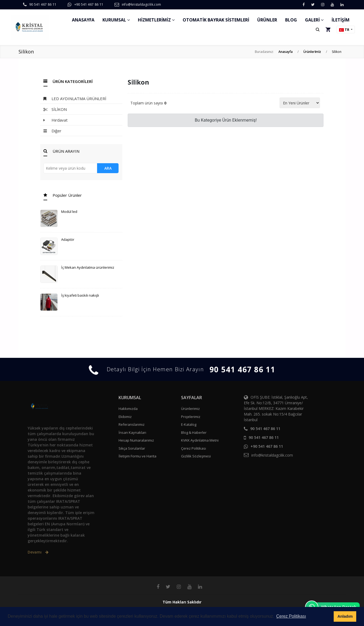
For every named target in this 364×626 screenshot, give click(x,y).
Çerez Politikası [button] (291, 616)
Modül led (69, 212)
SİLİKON (55, 109)
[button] (318, 29)
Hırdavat (56, 120)
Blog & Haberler (194, 432)
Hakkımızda (128, 409)
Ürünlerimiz (190, 409)
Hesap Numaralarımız (136, 440)
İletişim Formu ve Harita (137, 456)
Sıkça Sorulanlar (132, 448)
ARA (108, 168)
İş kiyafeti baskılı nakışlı (80, 295)
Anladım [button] (345, 616)
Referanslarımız (132, 424)
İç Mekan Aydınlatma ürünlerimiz (88, 267)
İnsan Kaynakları (132, 432)
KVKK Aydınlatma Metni (200, 440)
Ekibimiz (125, 417)
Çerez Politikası (194, 448)
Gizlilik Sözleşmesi (196, 456)
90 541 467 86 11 (43, 4)
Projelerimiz (191, 417)
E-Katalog (189, 424)
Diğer (52, 131)
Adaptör (68, 239)
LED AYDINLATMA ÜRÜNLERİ (75, 99)
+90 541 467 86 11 (89, 4)
